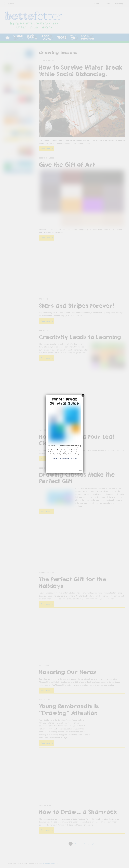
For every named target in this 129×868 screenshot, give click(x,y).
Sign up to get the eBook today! (64, 458)
